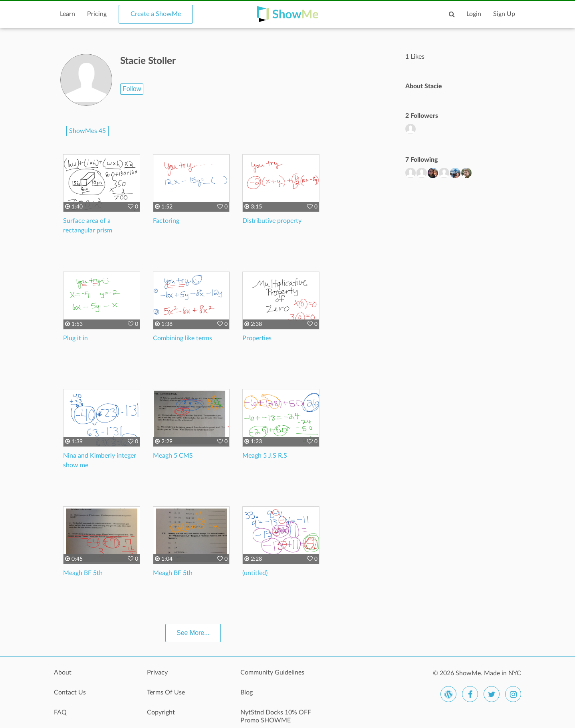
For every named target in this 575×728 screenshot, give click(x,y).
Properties (257, 338)
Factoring (166, 221)
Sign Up (504, 14)
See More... (193, 633)
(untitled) (255, 573)
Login (474, 14)
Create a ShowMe (156, 14)
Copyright (161, 712)
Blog (247, 692)
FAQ (60, 712)
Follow (132, 89)
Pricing (97, 14)
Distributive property (272, 221)
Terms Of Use (166, 692)
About (63, 672)
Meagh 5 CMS (173, 456)
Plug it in (75, 338)
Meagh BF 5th (83, 573)
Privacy (157, 672)
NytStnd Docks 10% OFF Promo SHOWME (276, 716)
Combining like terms (182, 338)
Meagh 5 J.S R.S (265, 456)
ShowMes (87, 131)
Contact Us (70, 692)
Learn (67, 14)
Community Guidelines (272, 672)
